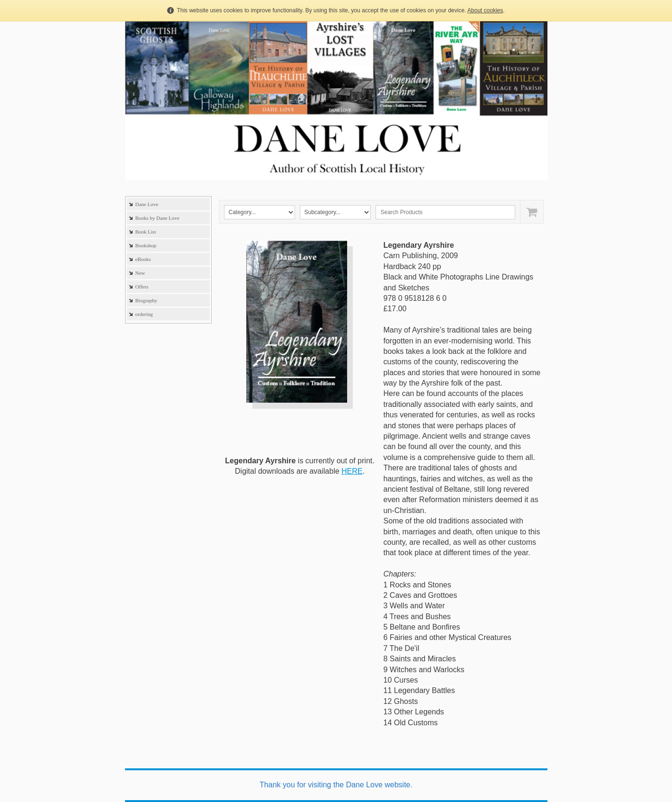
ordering (144, 314)
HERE (352, 471)
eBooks (143, 259)
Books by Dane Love (157, 218)
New (140, 273)
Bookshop (146, 245)
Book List (146, 232)
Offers (142, 287)
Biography (146, 300)
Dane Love (147, 204)
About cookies (485, 10)
